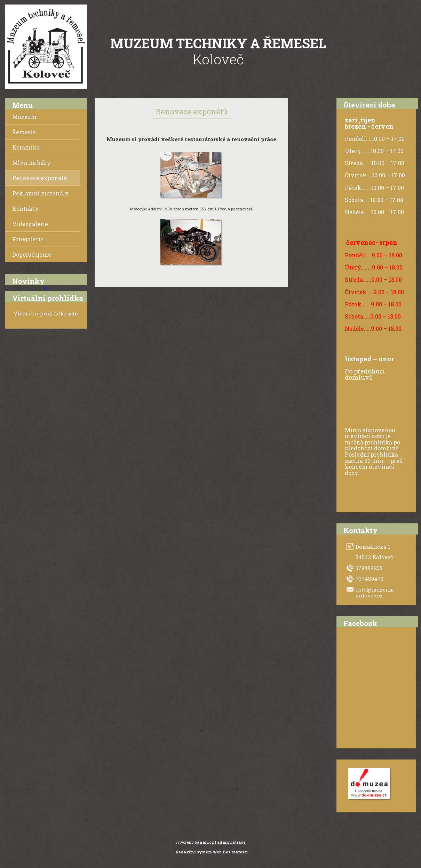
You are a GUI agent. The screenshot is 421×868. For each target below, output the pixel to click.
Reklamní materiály (41, 193)
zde (73, 313)
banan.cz (204, 842)
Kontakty (26, 208)
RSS (46, 288)
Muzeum (24, 117)
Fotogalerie (28, 239)
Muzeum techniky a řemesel (218, 43)
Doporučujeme (32, 254)
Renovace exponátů (40, 178)
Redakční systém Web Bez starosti (212, 852)
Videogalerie (30, 224)
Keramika (26, 147)
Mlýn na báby (31, 163)
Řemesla (24, 132)
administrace (231, 842)
